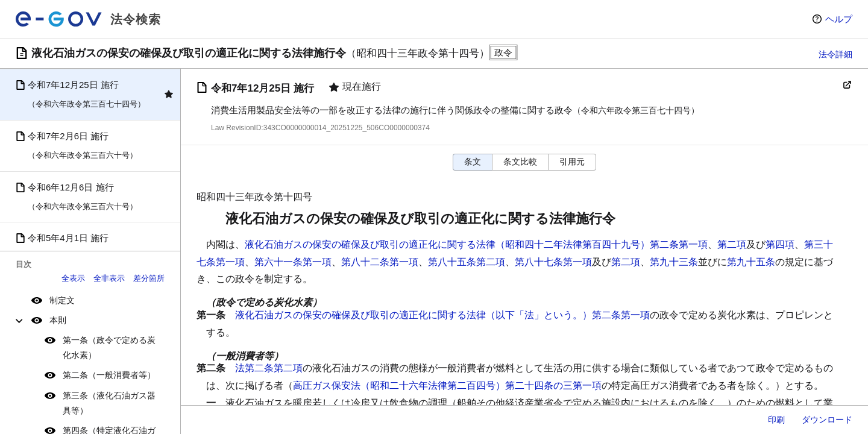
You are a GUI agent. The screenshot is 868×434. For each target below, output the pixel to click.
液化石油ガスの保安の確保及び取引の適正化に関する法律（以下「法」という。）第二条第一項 (442, 315)
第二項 (732, 244)
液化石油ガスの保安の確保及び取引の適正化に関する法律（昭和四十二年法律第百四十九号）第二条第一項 (476, 244)
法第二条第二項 (269, 368)
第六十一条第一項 (293, 262)
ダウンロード (827, 420)
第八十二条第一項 (380, 262)
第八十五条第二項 (467, 262)
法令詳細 (835, 54)
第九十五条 (751, 262)
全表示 (73, 278)
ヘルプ (839, 19)
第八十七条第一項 (553, 262)
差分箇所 (149, 278)
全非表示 (109, 278)
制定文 (62, 300)
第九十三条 (674, 262)
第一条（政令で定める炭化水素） (109, 348)
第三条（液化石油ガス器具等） (109, 403)
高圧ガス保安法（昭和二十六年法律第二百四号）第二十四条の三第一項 (447, 385)
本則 (58, 320)
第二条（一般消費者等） (109, 375)
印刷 (776, 420)
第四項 (780, 244)
